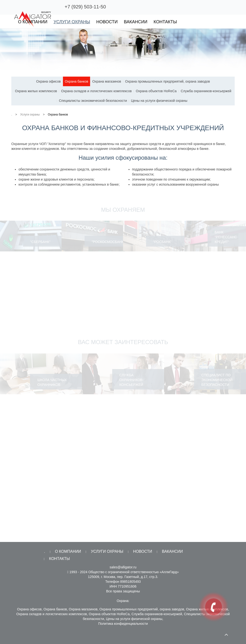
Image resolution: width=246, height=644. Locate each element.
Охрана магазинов (107, 81)
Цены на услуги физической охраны (159, 101)
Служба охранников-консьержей (206, 91)
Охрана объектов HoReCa (156, 91)
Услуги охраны (72, 22)
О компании (33, 22)
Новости (107, 22)
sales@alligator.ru (123, 567)
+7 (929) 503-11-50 (85, 7)
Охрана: (123, 601)
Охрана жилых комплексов (36, 91)
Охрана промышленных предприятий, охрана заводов (168, 81)
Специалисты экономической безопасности (93, 101)
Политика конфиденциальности (123, 624)
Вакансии (136, 22)
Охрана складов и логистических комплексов (96, 91)
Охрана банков (77, 81)
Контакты (165, 22)
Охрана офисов (48, 81)
